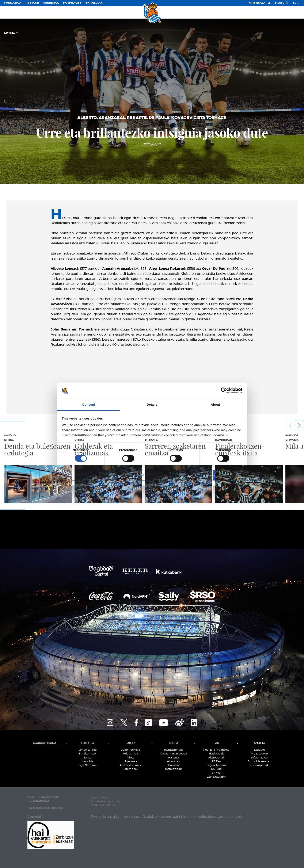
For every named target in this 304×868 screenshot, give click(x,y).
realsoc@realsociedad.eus (45, 808)
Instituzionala (173, 750)
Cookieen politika (103, 805)
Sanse (88, 758)
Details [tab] (152, 404)
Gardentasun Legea (173, 754)
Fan (216, 743)
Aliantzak (174, 762)
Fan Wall (216, 773)
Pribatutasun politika (105, 801)
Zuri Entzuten (216, 777)
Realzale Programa (216, 750)
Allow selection (152, 475)
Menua (11, 34)
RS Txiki (216, 769)
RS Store (32, 3)
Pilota (130, 758)
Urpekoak (130, 762)
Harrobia (88, 762)
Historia (174, 758)
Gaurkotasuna (45, 743)
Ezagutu (259, 750)
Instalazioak (173, 769)
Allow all (213, 475)
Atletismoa (131, 754)
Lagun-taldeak (216, 765)
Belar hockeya (130, 750)
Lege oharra (99, 798)
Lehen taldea (88, 750)
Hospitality (72, 3)
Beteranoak (130, 769)
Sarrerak (51, 3)
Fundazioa (13, 3)
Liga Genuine (88, 765)
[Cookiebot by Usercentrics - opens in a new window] (224, 391)
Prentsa (174, 765)
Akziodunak (216, 758)
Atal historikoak (130, 765)
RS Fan (216, 762)
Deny (91, 475)
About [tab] (215, 404)
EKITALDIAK (94, 3)
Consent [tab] (89, 404)
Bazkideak (216, 754)
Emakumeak (88, 754)
